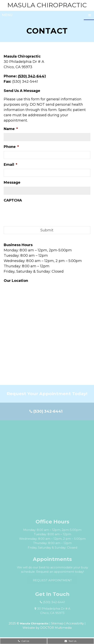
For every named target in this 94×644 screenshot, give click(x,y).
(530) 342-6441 (32, 76)
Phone (11, 147)
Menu (7, 15)
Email (10, 165)
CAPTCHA (13, 200)
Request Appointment (57, 580)
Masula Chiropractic (47, 5)
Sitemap (57, 623)
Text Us (70, 641)
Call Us (24, 641)
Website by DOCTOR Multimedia (47, 628)
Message (12, 182)
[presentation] (34, 212)
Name (11, 129)
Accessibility (75, 623)
